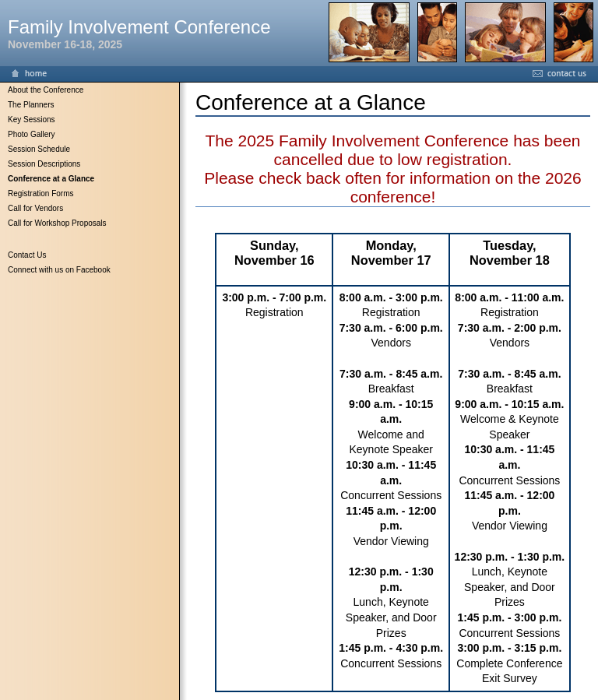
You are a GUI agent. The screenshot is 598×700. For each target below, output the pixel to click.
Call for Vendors (35, 208)
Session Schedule (39, 149)
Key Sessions (32, 120)
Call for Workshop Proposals (57, 223)
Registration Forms (40, 193)
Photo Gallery (32, 134)
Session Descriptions (44, 164)
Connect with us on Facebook (59, 270)
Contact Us (27, 255)
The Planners (31, 105)
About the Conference (46, 90)
